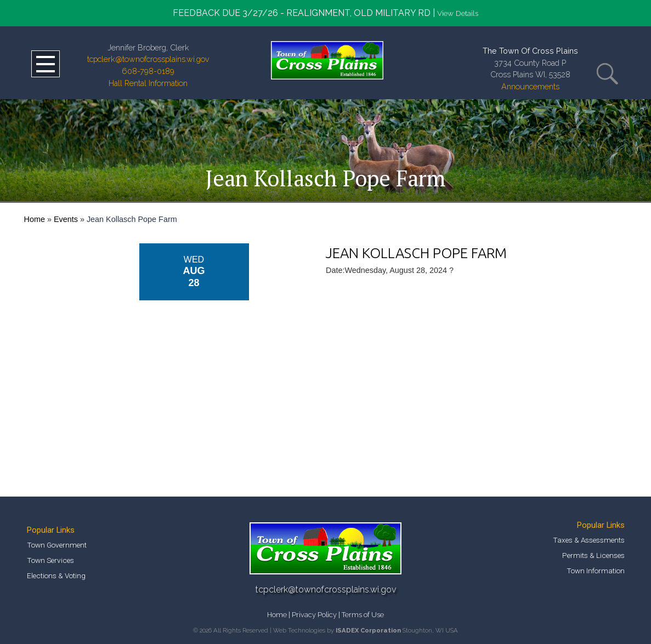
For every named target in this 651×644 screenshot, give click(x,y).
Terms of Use (363, 615)
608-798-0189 (148, 71)
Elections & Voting (56, 575)
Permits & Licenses (593, 555)
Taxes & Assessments (589, 540)
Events (66, 219)
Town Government (57, 545)
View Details (458, 13)
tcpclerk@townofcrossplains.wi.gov (148, 59)
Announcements (530, 86)
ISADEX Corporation (368, 630)
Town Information (596, 571)
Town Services (50, 560)
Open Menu (46, 64)
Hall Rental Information (148, 83)
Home (35, 219)
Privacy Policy (314, 615)
